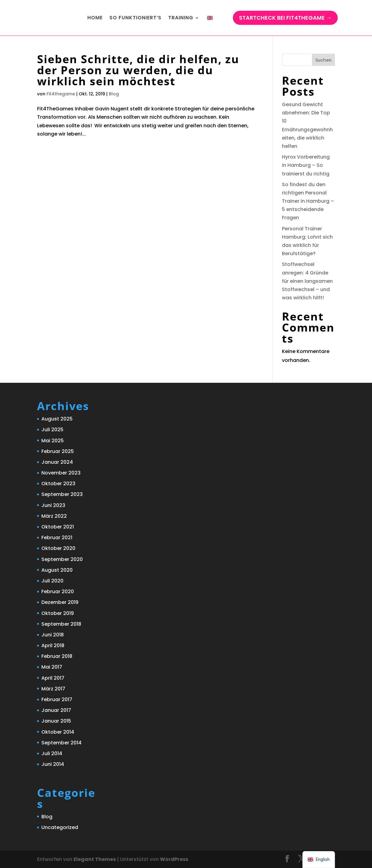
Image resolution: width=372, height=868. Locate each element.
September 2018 (61, 624)
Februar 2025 (58, 451)
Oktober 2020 (58, 548)
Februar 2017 (57, 699)
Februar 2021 (57, 538)
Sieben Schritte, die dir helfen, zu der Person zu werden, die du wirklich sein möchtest (138, 70)
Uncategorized (60, 827)
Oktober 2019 (58, 613)
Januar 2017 (56, 710)
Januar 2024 (57, 462)
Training (181, 18)
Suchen (323, 60)
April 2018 (53, 645)
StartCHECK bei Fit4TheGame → (285, 18)
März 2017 (53, 689)
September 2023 (62, 494)
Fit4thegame (61, 94)
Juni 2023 (53, 505)
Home (95, 18)
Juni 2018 (53, 635)
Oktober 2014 (58, 732)
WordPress (174, 859)
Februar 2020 (58, 591)
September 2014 (61, 743)
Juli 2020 (52, 581)
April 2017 (53, 678)
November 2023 (61, 473)
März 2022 (54, 516)
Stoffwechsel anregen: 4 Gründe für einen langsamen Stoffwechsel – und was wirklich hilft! (307, 281)
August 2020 (57, 570)
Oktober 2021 (58, 527)
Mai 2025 (53, 441)
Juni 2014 (53, 764)
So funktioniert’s (135, 18)
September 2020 (62, 559)
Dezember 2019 (60, 602)
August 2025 (57, 419)
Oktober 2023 (58, 484)
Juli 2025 (52, 430)
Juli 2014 (52, 753)
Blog (114, 94)
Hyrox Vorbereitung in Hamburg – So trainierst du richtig (306, 165)
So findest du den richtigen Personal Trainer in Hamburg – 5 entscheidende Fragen (308, 201)
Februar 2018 (57, 656)
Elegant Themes (95, 859)
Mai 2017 (52, 667)
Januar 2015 (56, 721)
